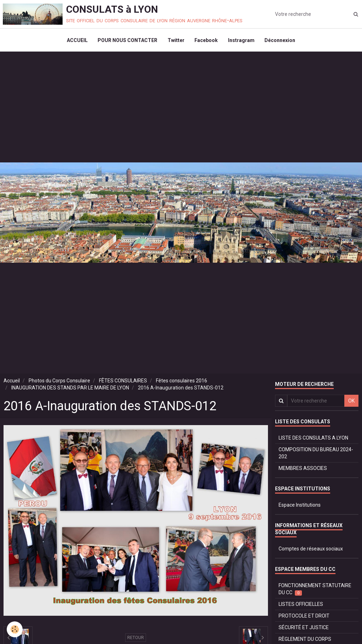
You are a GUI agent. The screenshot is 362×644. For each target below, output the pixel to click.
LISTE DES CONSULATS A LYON (313, 440)
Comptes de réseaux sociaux (311, 550)
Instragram (242, 41)
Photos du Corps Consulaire (59, 382)
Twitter (176, 41)
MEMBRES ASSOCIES (303, 470)
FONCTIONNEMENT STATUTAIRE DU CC (315, 591)
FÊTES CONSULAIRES (123, 382)
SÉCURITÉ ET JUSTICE (304, 629)
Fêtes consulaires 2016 (182, 382)
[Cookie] (15, 629)
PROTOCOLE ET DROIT (304, 618)
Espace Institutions (300, 507)
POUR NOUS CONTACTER (127, 41)
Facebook (206, 41)
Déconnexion (281, 41)
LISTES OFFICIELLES (301, 606)
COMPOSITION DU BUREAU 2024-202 (316, 455)
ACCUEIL (76, 41)
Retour (136, 639)
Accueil (12, 382)
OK (351, 402)
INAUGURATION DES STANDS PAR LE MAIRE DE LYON (70, 389)
